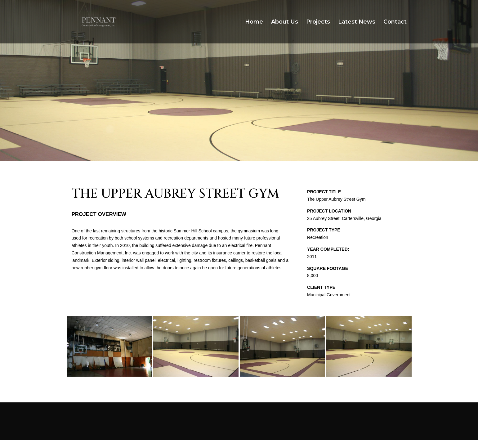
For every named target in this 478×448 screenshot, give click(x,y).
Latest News (357, 22)
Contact (395, 22)
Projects (318, 22)
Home (254, 22)
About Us (285, 22)
